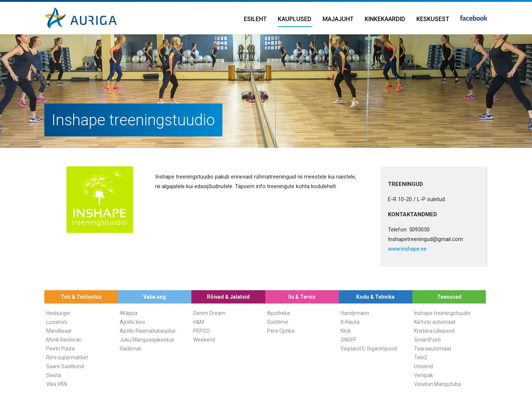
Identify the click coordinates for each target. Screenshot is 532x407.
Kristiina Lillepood (434, 331)
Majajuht (338, 19)
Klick (346, 331)
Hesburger (58, 313)
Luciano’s (57, 322)
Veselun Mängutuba (438, 384)
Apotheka (279, 313)
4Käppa (129, 313)
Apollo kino (132, 322)
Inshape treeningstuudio (442, 313)
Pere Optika (281, 331)
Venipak (424, 375)
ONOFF (349, 340)
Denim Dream (209, 313)
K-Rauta (350, 322)
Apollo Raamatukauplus (148, 331)
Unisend (424, 366)
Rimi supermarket (67, 357)
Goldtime (278, 322)
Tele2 (421, 357)
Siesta (54, 375)
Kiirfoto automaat (435, 322)
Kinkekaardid (385, 19)
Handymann (355, 313)
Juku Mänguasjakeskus (147, 340)
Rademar (131, 349)
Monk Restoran (64, 340)
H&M (199, 322)
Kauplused (295, 19)
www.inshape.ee (407, 249)
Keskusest (433, 19)
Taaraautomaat (433, 349)
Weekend (204, 340)
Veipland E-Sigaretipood (369, 349)
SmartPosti (427, 340)
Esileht (255, 19)
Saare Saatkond (65, 366)
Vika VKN (57, 384)
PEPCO (202, 331)
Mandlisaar (59, 331)
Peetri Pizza (60, 349)
